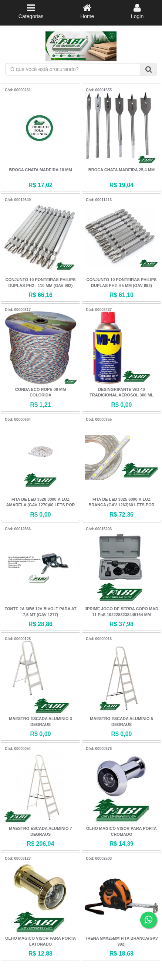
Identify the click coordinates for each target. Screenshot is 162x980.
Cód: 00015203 (99, 529)
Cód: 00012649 (18, 200)
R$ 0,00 (121, 405)
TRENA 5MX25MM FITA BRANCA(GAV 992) (121, 941)
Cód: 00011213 (99, 200)
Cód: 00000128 (18, 639)
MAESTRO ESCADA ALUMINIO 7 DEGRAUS (40, 831)
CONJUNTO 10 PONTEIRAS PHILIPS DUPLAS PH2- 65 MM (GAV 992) (122, 283)
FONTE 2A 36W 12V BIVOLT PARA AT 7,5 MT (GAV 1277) (40, 612)
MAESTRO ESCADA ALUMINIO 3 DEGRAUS (40, 722)
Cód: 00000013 (99, 639)
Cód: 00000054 (18, 749)
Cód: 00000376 (99, 749)
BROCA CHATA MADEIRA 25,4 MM (121, 170)
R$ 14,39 (121, 844)
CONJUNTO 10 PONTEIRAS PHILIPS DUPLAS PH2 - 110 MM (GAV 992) (41, 283)
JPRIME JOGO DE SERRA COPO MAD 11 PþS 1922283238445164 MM (121, 612)
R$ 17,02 (40, 185)
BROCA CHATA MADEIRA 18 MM (40, 170)
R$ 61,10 (121, 295)
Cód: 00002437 (99, 310)
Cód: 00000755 (99, 420)
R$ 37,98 (121, 624)
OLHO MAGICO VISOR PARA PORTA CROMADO (121, 831)
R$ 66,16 (40, 295)
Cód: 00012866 (18, 529)
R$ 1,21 (40, 405)
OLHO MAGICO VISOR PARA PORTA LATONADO (40, 941)
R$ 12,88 (40, 954)
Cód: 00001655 (99, 90)
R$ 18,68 (121, 954)
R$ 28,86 (40, 624)
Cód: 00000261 (18, 90)
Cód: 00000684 (18, 420)
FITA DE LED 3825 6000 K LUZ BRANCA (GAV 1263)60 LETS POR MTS (121, 503)
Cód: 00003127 (18, 859)
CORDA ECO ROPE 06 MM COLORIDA (41, 392)
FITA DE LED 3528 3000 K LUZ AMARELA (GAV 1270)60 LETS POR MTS (41, 503)
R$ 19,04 (121, 185)
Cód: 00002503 (99, 859)
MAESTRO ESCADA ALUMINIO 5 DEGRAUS (121, 722)
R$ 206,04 (41, 844)
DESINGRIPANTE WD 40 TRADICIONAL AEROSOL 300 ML (121, 392)
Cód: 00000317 (18, 310)
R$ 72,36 (121, 515)
